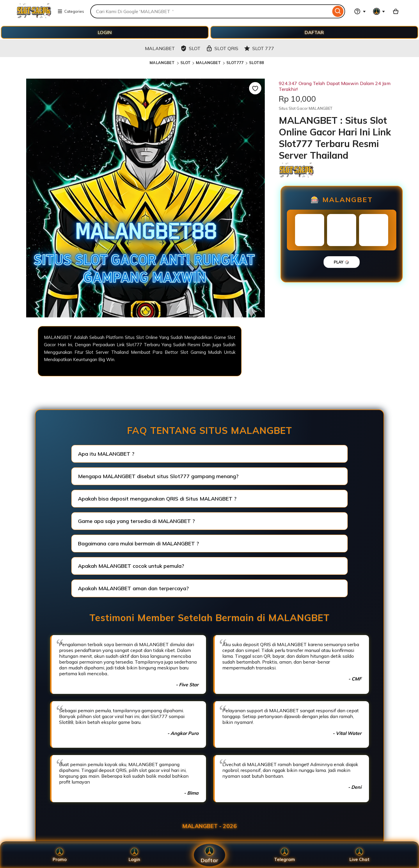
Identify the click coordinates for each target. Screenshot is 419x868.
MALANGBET (163, 63)
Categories (71, 11)
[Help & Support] (360, 11)
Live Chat (359, 855)
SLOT (186, 63)
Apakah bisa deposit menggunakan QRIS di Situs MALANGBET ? (157, 499)
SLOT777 (235, 63)
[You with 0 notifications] (379, 11)
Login (134, 855)
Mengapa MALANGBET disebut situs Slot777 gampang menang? (158, 476)
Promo (60, 855)
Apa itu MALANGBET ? (106, 454)
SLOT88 (257, 63)
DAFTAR (314, 32)
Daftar (210, 855)
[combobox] (211, 11)
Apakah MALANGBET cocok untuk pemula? (131, 566)
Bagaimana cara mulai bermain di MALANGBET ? (139, 543)
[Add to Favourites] (255, 88)
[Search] (338, 11)
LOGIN (105, 32)
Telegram (285, 855)
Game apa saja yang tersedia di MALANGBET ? (136, 521)
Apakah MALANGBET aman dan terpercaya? (133, 588)
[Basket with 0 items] (396, 11)
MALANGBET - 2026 (210, 826)
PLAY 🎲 (342, 262)
